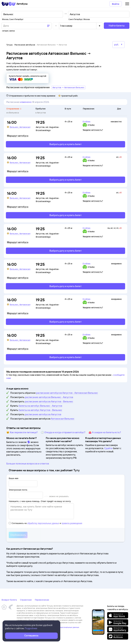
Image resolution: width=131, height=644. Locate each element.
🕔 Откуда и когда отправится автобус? (63, 432)
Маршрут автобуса (18, 136)
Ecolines (86, 121)
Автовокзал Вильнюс (63, 419)
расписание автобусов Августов (43, 414)
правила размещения (72, 523)
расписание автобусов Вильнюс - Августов (49, 397)
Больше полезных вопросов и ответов (28, 464)
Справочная (26, 600)
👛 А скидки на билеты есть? (105, 432)
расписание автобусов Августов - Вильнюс (49, 401)
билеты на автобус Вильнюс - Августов (40, 406)
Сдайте (108, 448)
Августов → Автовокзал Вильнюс (68, 87)
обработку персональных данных (43, 523)
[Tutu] (9, 4)
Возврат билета (9, 600)
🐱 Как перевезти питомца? (22, 432)
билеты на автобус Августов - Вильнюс (40, 410)
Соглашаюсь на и (45, 523)
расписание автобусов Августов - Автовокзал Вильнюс (67, 393)
